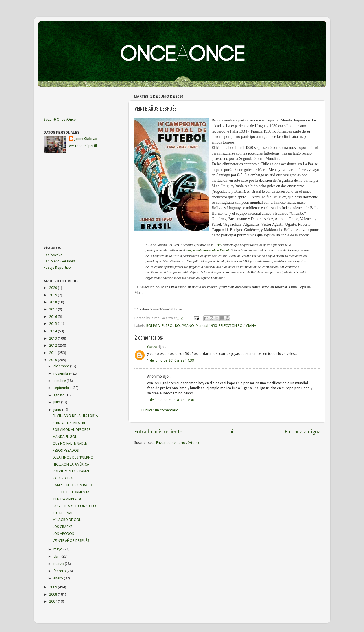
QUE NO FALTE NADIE (70, 443)
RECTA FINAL (63, 513)
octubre (60, 381)
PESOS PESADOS (66, 450)
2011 (54, 353)
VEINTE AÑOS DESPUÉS (71, 541)
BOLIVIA (153, 326)
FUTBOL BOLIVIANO (178, 326)
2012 (54, 345)
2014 (54, 331)
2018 (54, 302)
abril (57, 556)
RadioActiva (53, 255)
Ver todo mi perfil (83, 146)
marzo (59, 564)
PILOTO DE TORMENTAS (72, 492)
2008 (54, 594)
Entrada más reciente (158, 432)
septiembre (63, 388)
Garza (152, 347)
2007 (54, 601)
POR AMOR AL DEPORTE (71, 430)
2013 (54, 338)
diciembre (62, 366)
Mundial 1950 (206, 326)
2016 (54, 317)
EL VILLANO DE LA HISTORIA (75, 416)
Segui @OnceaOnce (60, 119)
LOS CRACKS (63, 527)
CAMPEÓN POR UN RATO (72, 485)
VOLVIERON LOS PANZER (72, 471)
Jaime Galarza (86, 139)
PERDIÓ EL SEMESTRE (69, 423)
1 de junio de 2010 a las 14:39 (171, 360)
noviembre (62, 373)
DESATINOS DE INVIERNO (73, 457)
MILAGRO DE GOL (67, 520)
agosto (59, 395)
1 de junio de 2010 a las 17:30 (171, 400)
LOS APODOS (63, 534)
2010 (54, 360)
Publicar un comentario (160, 410)
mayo (58, 549)
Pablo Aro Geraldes (59, 261)
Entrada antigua (303, 432)
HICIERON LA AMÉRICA (71, 464)
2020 (54, 288)
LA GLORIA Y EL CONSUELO (74, 506)
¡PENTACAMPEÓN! (67, 499)
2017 (54, 309)
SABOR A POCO (65, 478)
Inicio (233, 432)
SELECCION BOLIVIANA (237, 326)
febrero (60, 571)
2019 (54, 295)
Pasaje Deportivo (57, 267)
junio (58, 410)
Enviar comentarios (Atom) (177, 443)
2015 (54, 324)
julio (57, 402)
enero (59, 578)
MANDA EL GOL (65, 437)
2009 (54, 587)
